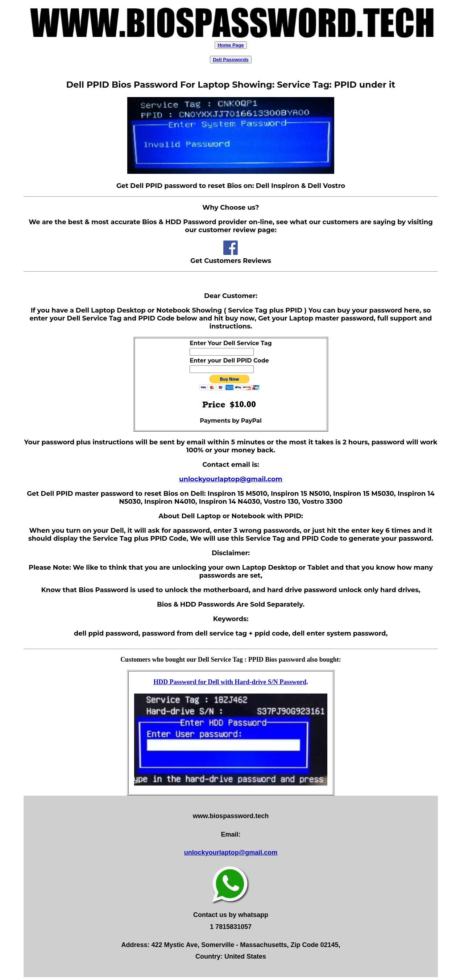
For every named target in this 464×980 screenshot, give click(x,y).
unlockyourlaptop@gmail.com (231, 479)
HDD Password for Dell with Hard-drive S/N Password (230, 682)
